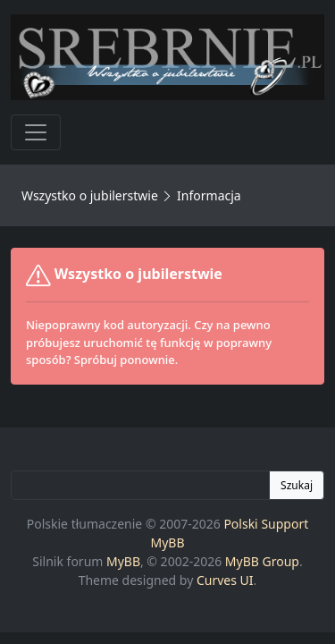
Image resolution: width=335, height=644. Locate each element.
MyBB (123, 561)
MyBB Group (262, 561)
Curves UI (225, 580)
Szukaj (297, 485)
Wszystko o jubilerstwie (90, 195)
